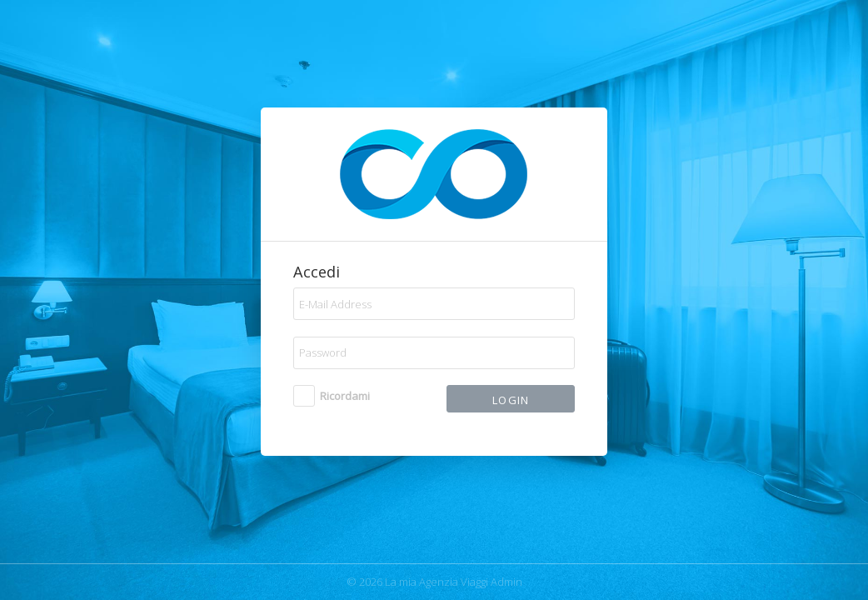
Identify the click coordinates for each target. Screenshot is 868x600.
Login (511, 400)
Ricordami (345, 396)
